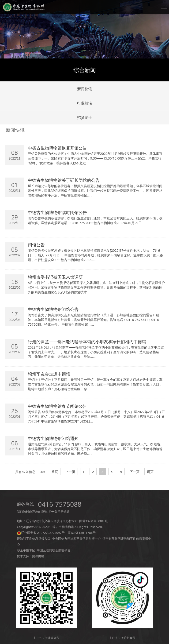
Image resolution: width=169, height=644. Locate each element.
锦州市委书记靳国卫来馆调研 (55, 277)
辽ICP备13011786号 (82, 533)
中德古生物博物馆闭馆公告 (53, 309)
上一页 (70, 472)
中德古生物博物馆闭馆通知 (53, 438)
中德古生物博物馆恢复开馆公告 (57, 148)
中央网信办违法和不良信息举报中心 (76, 538)
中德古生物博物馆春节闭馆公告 (57, 406)
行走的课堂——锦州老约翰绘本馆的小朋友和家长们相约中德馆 (87, 342)
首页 (55, 472)
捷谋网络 (38, 556)
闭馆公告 (36, 245)
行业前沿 (85, 103)
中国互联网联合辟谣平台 (54, 550)
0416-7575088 (60, 504)
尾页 (150, 472)
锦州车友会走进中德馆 (49, 374)
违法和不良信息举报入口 (34, 538)
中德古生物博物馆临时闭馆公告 (57, 212)
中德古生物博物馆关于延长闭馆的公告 (64, 180)
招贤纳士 (85, 117)
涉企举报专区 (26, 550)
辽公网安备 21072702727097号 (43, 533)
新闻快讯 (85, 89)
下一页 (135, 472)
